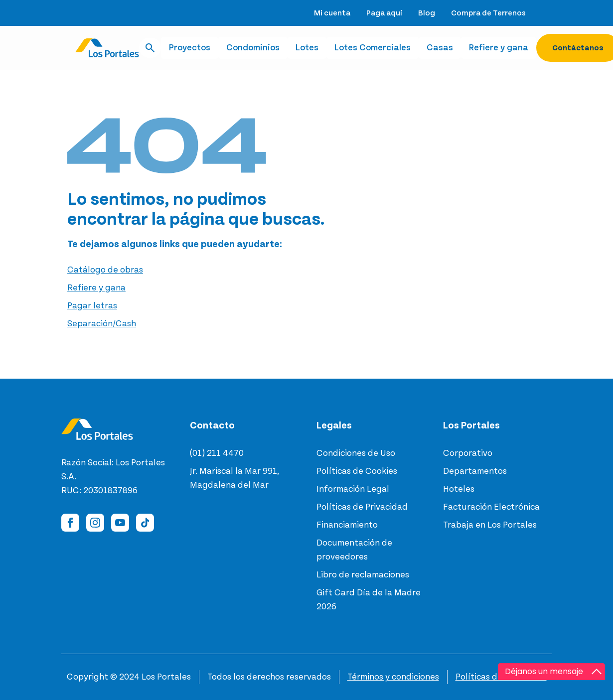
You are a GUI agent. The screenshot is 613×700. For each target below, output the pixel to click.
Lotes (307, 48)
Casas (440, 48)
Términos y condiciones (393, 677)
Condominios (253, 48)
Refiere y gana (499, 48)
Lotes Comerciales (373, 48)
